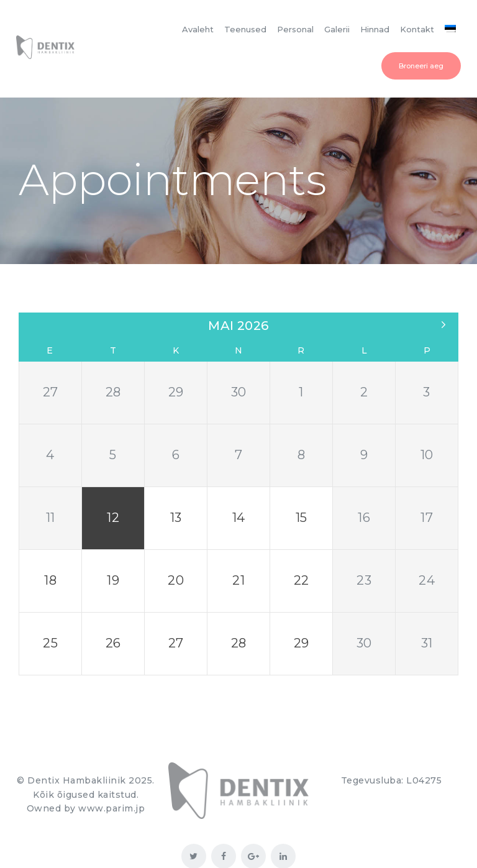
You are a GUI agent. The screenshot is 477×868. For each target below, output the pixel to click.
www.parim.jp (111, 773)
